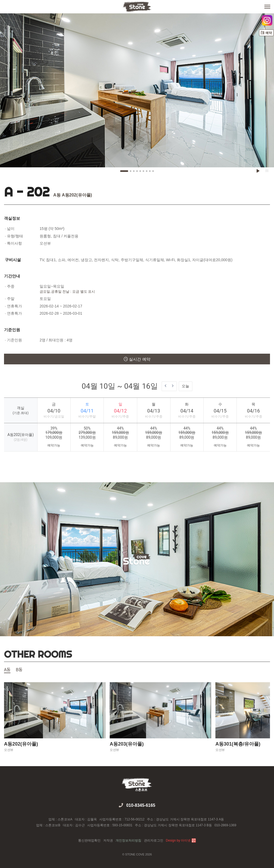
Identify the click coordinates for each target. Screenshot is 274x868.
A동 (7, 670)
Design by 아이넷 (181, 840)
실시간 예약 (137, 359)
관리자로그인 (154, 840)
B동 (19, 670)
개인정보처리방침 (128, 840)
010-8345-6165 (141, 805)
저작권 (108, 840)
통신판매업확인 (89, 840)
